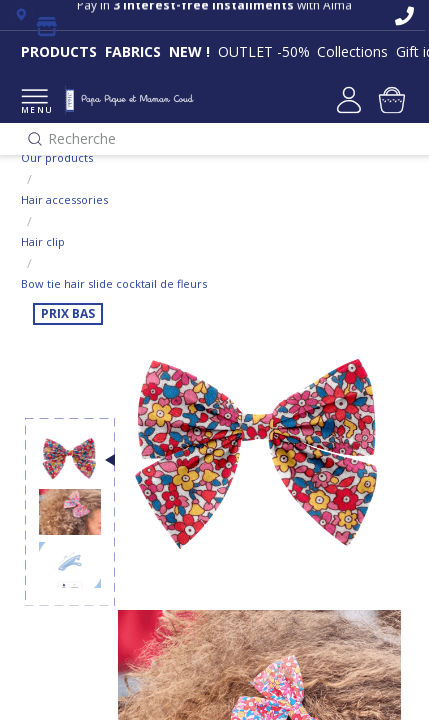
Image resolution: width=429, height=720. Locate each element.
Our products (57, 157)
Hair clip (43, 241)
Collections (352, 51)
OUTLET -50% (264, 51)
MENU (34, 102)
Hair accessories (64, 199)
